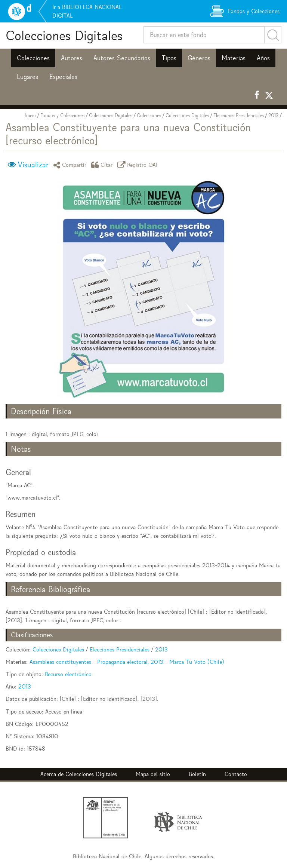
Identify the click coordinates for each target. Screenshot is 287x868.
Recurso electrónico (68, 674)
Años (263, 58)
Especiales (63, 77)
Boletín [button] (197, 774)
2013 (273, 115)
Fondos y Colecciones (62, 115)
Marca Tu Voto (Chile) (197, 662)
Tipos (169, 58)
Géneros (199, 58)
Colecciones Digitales (64, 35)
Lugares (27, 77)
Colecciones (33, 58)
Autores (72, 58)
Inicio (30, 115)
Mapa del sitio (153, 774)
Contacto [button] (236, 774)
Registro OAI (139, 165)
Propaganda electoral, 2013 (130, 662)
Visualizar (33, 165)
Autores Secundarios (122, 58)
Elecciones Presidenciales (239, 115)
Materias (234, 58)
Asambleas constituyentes (60, 662)
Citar (103, 165)
